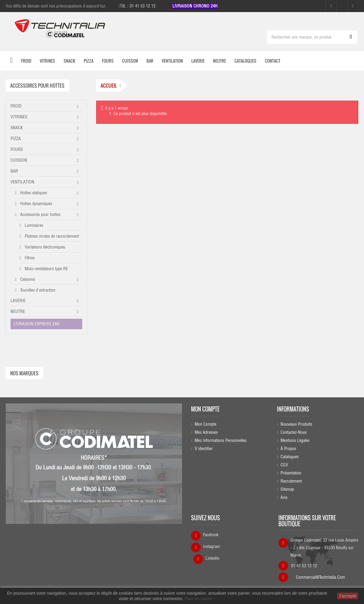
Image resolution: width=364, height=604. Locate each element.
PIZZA (16, 139)
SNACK (17, 128)
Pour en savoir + (200, 599)
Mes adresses (206, 432)
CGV (284, 465)
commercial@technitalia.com (320, 575)
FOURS (17, 149)
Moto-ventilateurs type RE (46, 269)
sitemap (287, 489)
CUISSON (19, 160)
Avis (284, 497)
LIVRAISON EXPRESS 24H (36, 324)
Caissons (27, 279)
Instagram (212, 546)
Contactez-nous (294, 432)
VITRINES (19, 117)
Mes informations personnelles (221, 440)
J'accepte (348, 596)
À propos (288, 449)
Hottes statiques (33, 193)
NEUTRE (18, 311)
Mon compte (205, 409)
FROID (16, 106)
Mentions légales (295, 440)
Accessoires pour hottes (40, 214)
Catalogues (290, 457)
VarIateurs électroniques (44, 247)
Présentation (291, 473)
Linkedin (212, 558)
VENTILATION (22, 182)
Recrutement (291, 481)
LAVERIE (18, 301)
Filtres (29, 258)
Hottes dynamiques (36, 204)
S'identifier (204, 449)
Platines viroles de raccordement (51, 236)
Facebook (211, 535)
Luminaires (33, 225)
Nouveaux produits (296, 424)
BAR (14, 171)
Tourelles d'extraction (37, 290)
